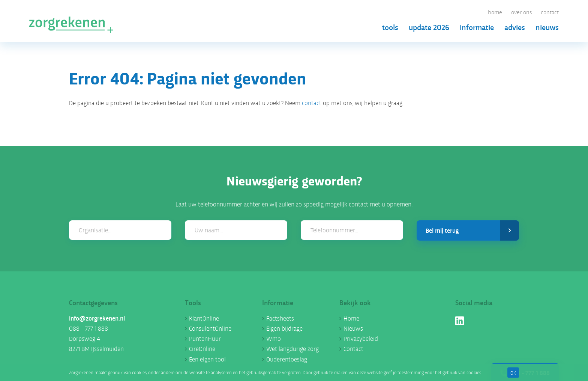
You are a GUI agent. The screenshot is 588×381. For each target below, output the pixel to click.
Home (495, 12)
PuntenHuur (205, 338)
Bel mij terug (472, 230)
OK (513, 372)
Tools (390, 27)
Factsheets (280, 318)
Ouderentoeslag (287, 359)
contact (312, 103)
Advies (515, 27)
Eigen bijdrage (284, 328)
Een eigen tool (207, 359)
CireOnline (202, 349)
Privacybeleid (361, 338)
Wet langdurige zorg (292, 349)
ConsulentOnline (210, 328)
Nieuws (547, 27)
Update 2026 (429, 27)
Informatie (477, 27)
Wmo (274, 338)
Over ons (521, 12)
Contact (550, 12)
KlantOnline (204, 318)
